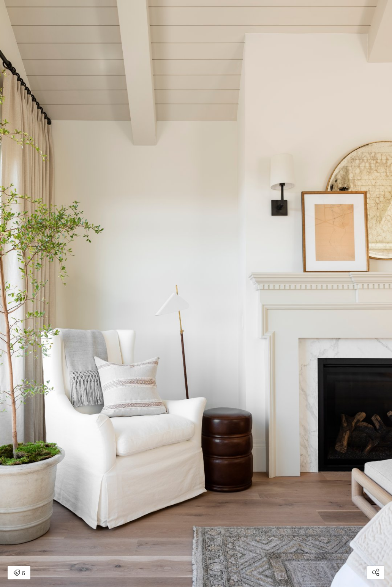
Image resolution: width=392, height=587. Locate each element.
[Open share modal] (376, 573)
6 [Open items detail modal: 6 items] (19, 573)
